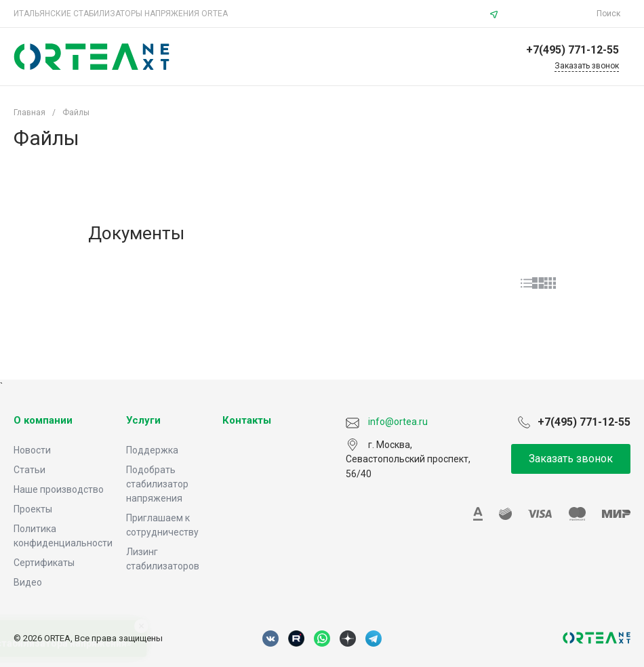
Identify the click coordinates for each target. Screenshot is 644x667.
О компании (43, 420)
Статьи (29, 470)
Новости (32, 450)
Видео (28, 582)
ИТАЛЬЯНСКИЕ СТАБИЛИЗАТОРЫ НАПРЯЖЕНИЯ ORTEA (121, 14)
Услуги (143, 420)
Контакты (247, 420)
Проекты (33, 509)
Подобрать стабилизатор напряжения (157, 484)
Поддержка (152, 450)
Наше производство (59, 489)
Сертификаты (44, 563)
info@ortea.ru (549, 14)
